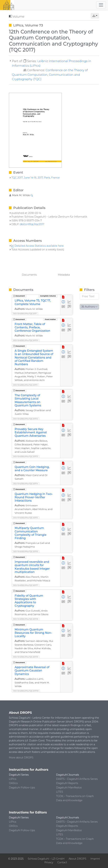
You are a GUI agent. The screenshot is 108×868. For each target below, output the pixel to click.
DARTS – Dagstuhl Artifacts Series (77, 779)
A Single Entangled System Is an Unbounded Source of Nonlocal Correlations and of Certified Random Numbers (34, 357)
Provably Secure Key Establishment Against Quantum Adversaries (31, 432)
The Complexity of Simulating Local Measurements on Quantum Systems (28, 400)
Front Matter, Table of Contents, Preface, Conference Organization (32, 327)
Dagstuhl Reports (67, 783)
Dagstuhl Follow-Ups (22, 788)
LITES (60, 792)
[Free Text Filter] (89, 296)
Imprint (95, 859)
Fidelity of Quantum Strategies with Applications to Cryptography (29, 601)
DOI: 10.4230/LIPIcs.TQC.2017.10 (26, 691)
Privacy (49, 862)
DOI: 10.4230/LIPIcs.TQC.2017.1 (25, 385)
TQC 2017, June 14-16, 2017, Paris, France (35, 178)
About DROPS (77, 859)
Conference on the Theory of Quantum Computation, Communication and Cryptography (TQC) (50, 75)
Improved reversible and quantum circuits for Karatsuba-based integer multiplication (32, 567)
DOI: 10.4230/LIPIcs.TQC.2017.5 (26, 518)
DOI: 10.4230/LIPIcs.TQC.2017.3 (26, 456)
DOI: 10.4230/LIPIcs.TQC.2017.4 (26, 484)
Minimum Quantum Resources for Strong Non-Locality (33, 633)
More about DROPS (21, 758)
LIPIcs (13, 779)
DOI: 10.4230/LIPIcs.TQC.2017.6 (26, 551)
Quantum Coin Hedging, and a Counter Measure (32, 469)
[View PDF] (63, 297)
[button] (95, 16)
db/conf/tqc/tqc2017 (32, 224)
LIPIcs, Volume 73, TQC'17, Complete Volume (33, 302)
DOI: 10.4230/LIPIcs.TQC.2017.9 (26, 657)
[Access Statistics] (69, 302)
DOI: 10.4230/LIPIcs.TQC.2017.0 (26, 340)
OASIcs (13, 783)
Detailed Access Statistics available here (37, 246)
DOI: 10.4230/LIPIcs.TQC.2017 (25, 314)
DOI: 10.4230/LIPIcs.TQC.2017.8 (26, 619)
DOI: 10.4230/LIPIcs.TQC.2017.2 (26, 419)
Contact (62, 862)
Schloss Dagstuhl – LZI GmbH (46, 859)
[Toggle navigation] (101, 5)
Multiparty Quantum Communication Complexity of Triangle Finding (31, 533)
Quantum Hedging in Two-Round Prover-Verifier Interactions (34, 497)
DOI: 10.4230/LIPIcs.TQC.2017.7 (26, 585)
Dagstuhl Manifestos (69, 788)
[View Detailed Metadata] (63, 302)
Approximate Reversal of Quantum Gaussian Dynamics (32, 671)
